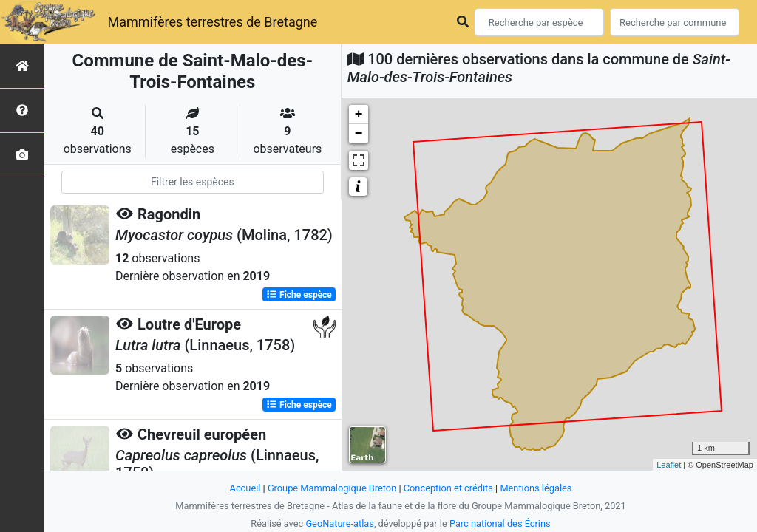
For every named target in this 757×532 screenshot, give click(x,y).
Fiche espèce (299, 295)
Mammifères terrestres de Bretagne (212, 22)
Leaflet (669, 465)
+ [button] (359, 115)
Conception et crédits (448, 488)
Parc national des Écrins (500, 524)
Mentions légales (536, 488)
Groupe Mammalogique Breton (332, 488)
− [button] (359, 134)
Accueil (245, 488)
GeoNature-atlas (340, 524)
